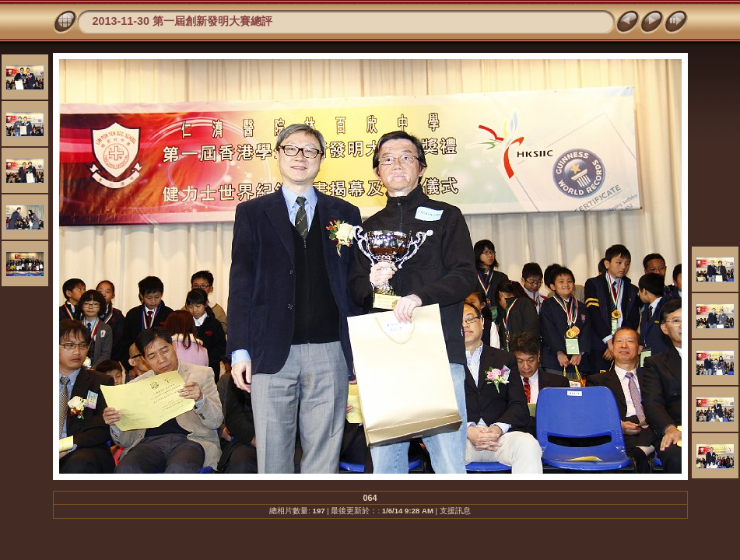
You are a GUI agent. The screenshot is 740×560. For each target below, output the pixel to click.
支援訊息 (455, 511)
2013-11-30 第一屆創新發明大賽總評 (183, 21)
